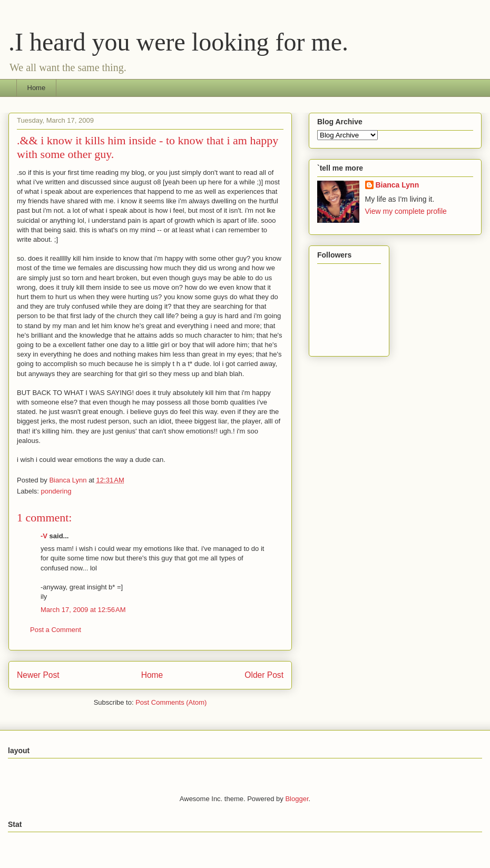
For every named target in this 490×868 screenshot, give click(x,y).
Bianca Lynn (398, 185)
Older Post (264, 675)
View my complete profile (406, 211)
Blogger (297, 799)
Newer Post (38, 675)
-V (44, 536)
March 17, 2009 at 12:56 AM (83, 610)
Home (37, 88)
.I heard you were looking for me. (178, 42)
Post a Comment (56, 630)
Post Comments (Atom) (171, 702)
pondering (56, 491)
